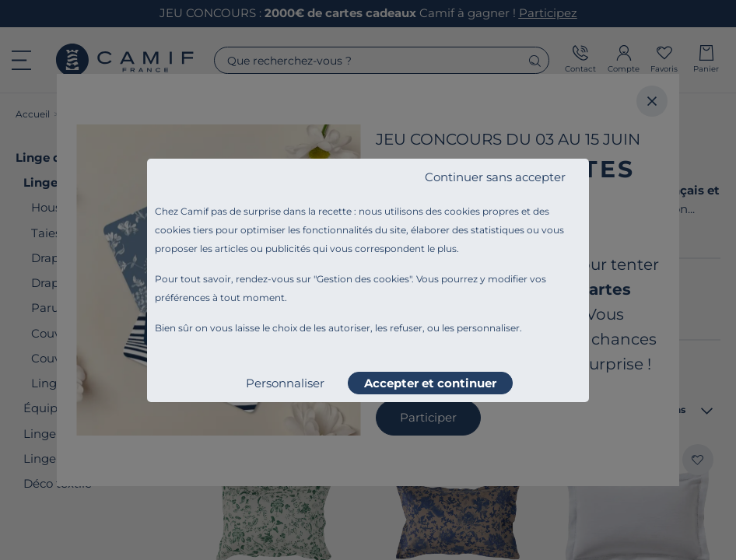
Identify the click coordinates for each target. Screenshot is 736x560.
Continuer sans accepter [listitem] (495, 177)
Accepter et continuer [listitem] (430, 383)
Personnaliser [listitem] (285, 383)
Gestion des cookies (363, 279)
